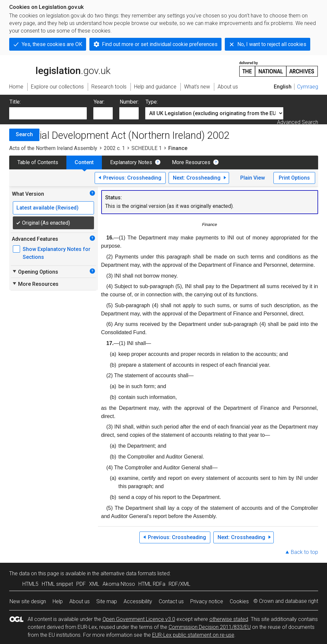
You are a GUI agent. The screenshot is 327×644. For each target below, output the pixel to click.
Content (84, 162)
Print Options (294, 178)
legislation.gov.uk (60, 68)
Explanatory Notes (131, 162)
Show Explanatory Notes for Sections (57, 253)
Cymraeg (308, 87)
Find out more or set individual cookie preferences (160, 44)
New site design (28, 601)
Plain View (253, 178)
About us (80, 601)
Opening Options (35, 272)
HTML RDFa (152, 584)
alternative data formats (128, 573)
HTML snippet (57, 584)
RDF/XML (179, 584)
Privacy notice (207, 601)
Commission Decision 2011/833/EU (210, 627)
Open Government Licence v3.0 (139, 619)
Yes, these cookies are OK (52, 44)
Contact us (171, 601)
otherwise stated (229, 619)
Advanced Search (298, 122)
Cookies (239, 601)
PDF (81, 584)
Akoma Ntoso (119, 584)
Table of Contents (38, 162)
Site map (107, 601)
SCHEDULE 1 (147, 148)
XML (94, 584)
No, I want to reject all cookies (272, 44)
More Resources (191, 162)
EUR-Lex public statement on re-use (193, 635)
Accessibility (138, 601)
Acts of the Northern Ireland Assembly (53, 148)
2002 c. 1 (114, 148)
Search (24, 134)
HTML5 (30, 584)
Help (58, 601)
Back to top (304, 552)
